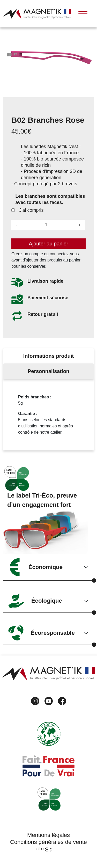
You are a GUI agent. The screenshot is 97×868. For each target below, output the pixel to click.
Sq (48, 849)
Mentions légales (48, 835)
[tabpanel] (48, 415)
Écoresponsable (42, 633)
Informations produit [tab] (49, 356)
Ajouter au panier (48, 244)
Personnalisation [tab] (48, 371)
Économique (35, 567)
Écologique (35, 601)
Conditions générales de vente (48, 842)
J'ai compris (27, 210)
